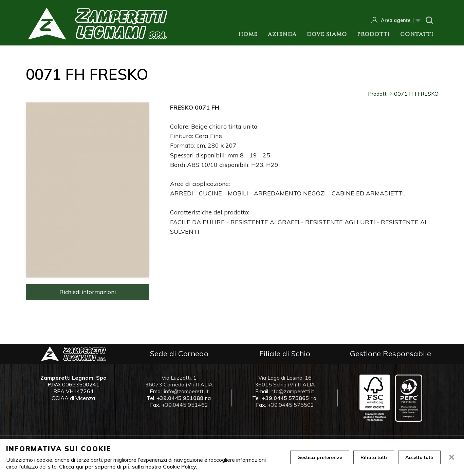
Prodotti (374, 34)
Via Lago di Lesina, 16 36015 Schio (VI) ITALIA (285, 381)
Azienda (282, 34)
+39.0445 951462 (185, 405)
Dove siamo (327, 34)
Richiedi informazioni (88, 292)
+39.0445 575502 (291, 405)
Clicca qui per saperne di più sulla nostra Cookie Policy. (128, 467)
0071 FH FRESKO (416, 94)
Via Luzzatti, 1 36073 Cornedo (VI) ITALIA (179, 381)
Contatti (417, 34)
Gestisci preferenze (320, 457)
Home (248, 34)
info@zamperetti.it (186, 391)
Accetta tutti (419, 457)
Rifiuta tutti (374, 457)
